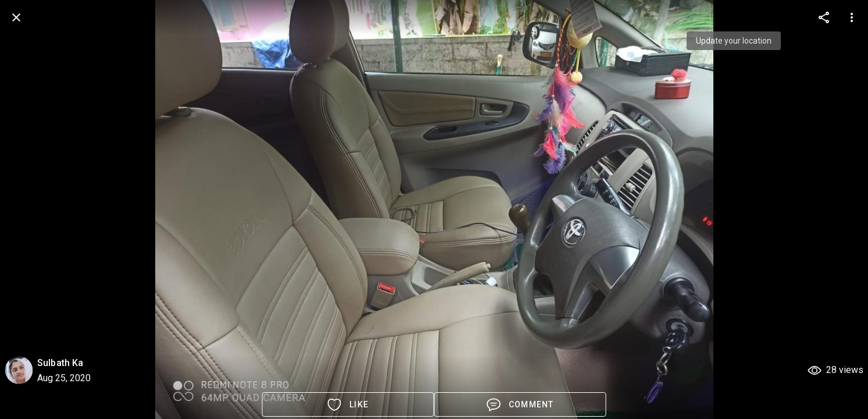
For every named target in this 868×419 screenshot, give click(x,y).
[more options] (824, 17)
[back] (16, 17)
